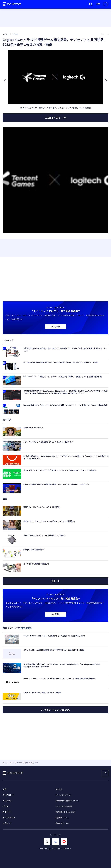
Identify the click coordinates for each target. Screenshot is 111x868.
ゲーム (5, 806)
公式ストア (7, 823)
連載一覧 (55, 581)
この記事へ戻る (56, 118)
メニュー (98, 4)
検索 (91, 4)
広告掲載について (62, 818)
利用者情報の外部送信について (67, 801)
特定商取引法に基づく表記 (66, 812)
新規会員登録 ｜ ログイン (106, 4)
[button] (5, 81)
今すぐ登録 (55, 327)
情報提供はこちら (62, 823)
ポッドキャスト (9, 818)
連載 (4, 789)
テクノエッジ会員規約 (64, 806)
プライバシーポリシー (64, 795)
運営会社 (59, 789)
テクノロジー (8, 795)
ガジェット (7, 801)
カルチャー (7, 812)
